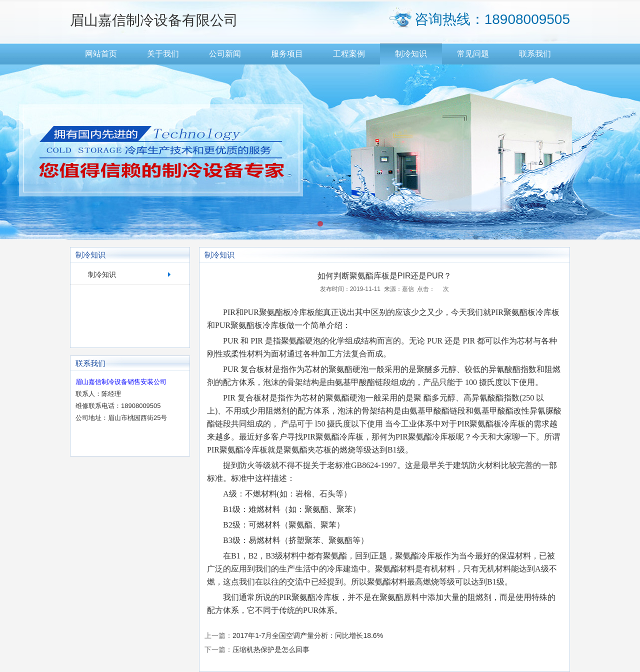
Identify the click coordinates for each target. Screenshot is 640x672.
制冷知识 (411, 54)
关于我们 (163, 54)
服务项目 (287, 54)
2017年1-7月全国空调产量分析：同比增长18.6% (308, 635)
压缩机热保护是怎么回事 (271, 649)
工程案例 (349, 54)
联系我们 (535, 54)
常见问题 (473, 54)
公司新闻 (225, 54)
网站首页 (101, 54)
